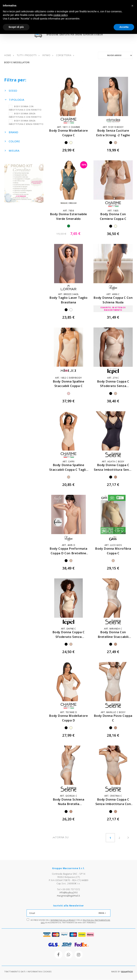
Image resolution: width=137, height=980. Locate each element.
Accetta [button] (124, 27)
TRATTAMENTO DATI (15, 972)
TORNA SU (60, 838)
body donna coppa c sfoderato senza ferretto (113, 386)
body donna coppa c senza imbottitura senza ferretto (113, 470)
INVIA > (102, 913)
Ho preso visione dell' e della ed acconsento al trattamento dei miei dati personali (68, 921)
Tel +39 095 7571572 (68, 889)
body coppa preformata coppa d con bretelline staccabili (68, 553)
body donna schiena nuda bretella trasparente (69, 804)
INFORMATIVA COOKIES (39, 972)
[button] (132, 6)
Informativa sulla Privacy (63, 920)
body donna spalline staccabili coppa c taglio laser (68, 470)
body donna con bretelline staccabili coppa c (113, 637)
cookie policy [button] (60, 15)
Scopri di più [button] (16, 27)
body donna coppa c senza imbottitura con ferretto (113, 804)
